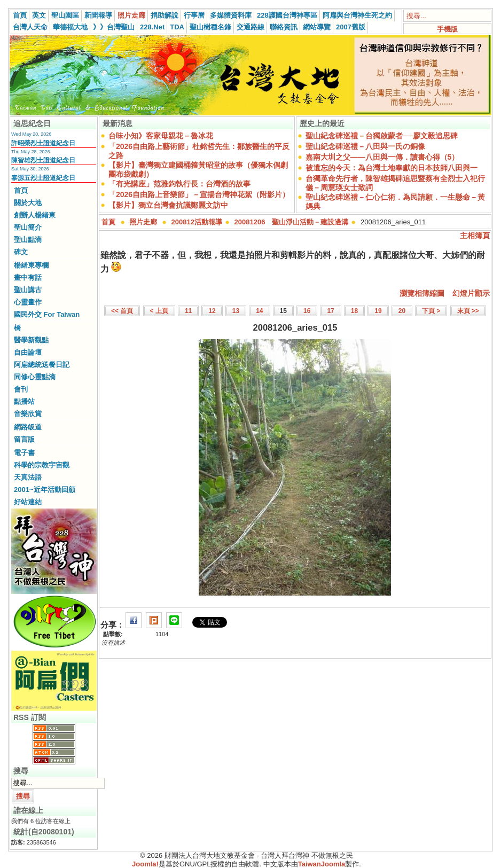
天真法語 (28, 477)
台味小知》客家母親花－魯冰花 (161, 136)
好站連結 (28, 502)
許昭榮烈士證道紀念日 (43, 143)
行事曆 (194, 15)
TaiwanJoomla (322, 864)
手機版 (447, 29)
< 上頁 (159, 311)
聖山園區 (65, 15)
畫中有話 (28, 277)
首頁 (20, 15)
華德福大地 (70, 27)
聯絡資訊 (284, 27)
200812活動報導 (197, 222)
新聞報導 (98, 15)
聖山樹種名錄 (210, 27)
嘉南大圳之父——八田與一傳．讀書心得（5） (382, 157)
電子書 (24, 453)
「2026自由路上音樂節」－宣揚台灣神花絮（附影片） (199, 194)
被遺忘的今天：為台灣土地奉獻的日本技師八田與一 (392, 168)
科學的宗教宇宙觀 (42, 465)
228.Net (152, 27)
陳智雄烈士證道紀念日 (43, 160)
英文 (39, 15)
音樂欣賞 (28, 414)
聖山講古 (28, 290)
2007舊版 (351, 27)
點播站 (24, 401)
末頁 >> (468, 311)
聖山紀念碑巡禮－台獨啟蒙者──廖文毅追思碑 (382, 136)
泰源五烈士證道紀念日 (43, 178)
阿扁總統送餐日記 (42, 365)
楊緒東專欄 (31, 265)
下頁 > (431, 311)
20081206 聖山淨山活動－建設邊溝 (292, 222)
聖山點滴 (28, 240)
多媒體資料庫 (231, 15)
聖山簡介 (28, 227)
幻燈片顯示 (471, 293)
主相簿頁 (475, 236)
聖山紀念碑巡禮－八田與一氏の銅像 (365, 146)
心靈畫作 (28, 302)
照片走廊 (131, 15)
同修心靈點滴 (35, 377)
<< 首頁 (122, 311)
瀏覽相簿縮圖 (422, 293)
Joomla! (145, 864)
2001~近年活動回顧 (45, 490)
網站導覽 (317, 27)
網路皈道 (28, 427)
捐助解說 (165, 15)
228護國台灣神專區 (287, 15)
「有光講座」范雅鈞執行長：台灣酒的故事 (179, 184)
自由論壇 (28, 352)
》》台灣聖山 (114, 27)
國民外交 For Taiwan (47, 314)
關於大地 (28, 203)
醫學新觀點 (31, 340)
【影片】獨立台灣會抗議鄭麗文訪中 (168, 205)
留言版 (24, 439)
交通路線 (251, 27)
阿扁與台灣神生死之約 (357, 15)
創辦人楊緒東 (35, 215)
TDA (177, 27)
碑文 (21, 252)
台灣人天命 (30, 27)
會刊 (21, 389)
